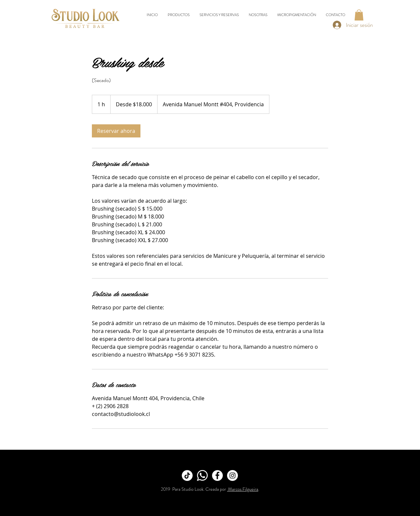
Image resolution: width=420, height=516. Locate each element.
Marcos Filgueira (243, 489)
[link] (116, 131)
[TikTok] (187, 475)
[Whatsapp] (202, 475)
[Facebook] (217, 475)
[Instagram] (232, 475)
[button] (359, 15)
